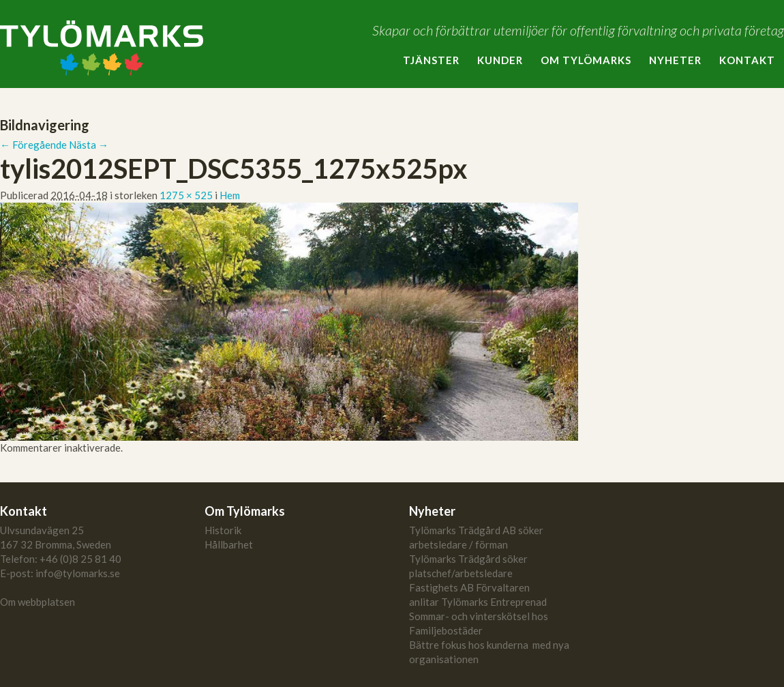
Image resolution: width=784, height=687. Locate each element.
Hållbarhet (229, 544)
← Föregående (33, 145)
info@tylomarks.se (78, 573)
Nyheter (675, 60)
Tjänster (431, 60)
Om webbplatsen (37, 602)
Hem (230, 195)
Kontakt (747, 60)
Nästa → (89, 145)
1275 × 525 (186, 195)
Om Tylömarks (586, 60)
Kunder (500, 60)
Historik (223, 530)
